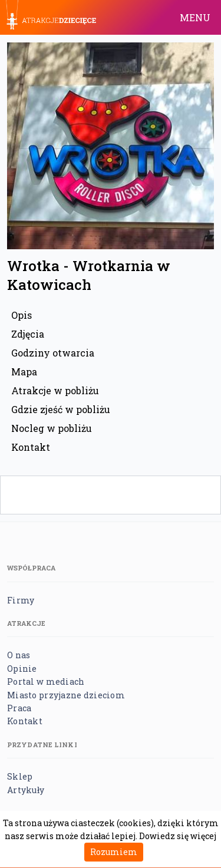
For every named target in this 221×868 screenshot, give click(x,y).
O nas (19, 655)
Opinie (22, 669)
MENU (195, 17)
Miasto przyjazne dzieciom (66, 695)
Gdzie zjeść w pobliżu (61, 409)
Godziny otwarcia (53, 353)
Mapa (24, 372)
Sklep (20, 776)
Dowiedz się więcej (178, 836)
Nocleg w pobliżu (52, 428)
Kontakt (31, 447)
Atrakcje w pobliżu (55, 390)
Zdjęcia (28, 334)
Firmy (21, 600)
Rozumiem (114, 852)
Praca (19, 708)
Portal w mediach (46, 681)
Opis (22, 315)
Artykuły (26, 790)
